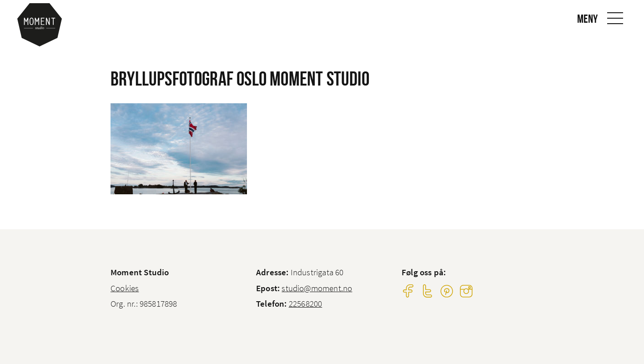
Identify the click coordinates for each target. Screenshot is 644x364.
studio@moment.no (317, 288)
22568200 (306, 303)
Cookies (125, 288)
